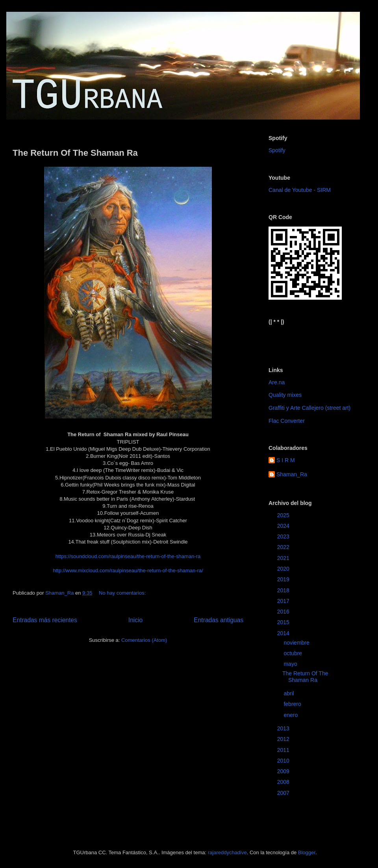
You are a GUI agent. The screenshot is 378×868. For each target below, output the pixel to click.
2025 (284, 515)
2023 (284, 536)
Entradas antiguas (219, 620)
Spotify (277, 150)
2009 (284, 771)
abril (289, 693)
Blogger (307, 852)
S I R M (286, 460)
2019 (284, 579)
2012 (284, 739)
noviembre (297, 643)
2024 (284, 526)
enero (291, 715)
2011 (284, 750)
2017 (284, 601)
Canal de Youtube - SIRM (300, 190)
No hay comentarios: (123, 593)
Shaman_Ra (292, 474)
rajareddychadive (227, 852)
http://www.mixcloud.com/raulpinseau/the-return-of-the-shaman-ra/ (128, 570)
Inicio (135, 620)
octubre (294, 653)
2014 (284, 633)
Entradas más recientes (45, 620)
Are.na (277, 382)
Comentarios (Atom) (144, 640)
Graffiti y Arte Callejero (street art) (309, 408)
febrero (293, 704)
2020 (284, 569)
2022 (284, 547)
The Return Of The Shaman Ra (75, 153)
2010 (284, 761)
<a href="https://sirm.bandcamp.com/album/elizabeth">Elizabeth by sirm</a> (307, 339)
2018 (284, 590)
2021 (284, 558)
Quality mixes (285, 395)
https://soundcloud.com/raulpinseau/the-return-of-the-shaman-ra (128, 556)
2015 (284, 622)
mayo (291, 664)
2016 (284, 612)
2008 (284, 782)
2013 (284, 728)
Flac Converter (287, 421)
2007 (284, 793)
